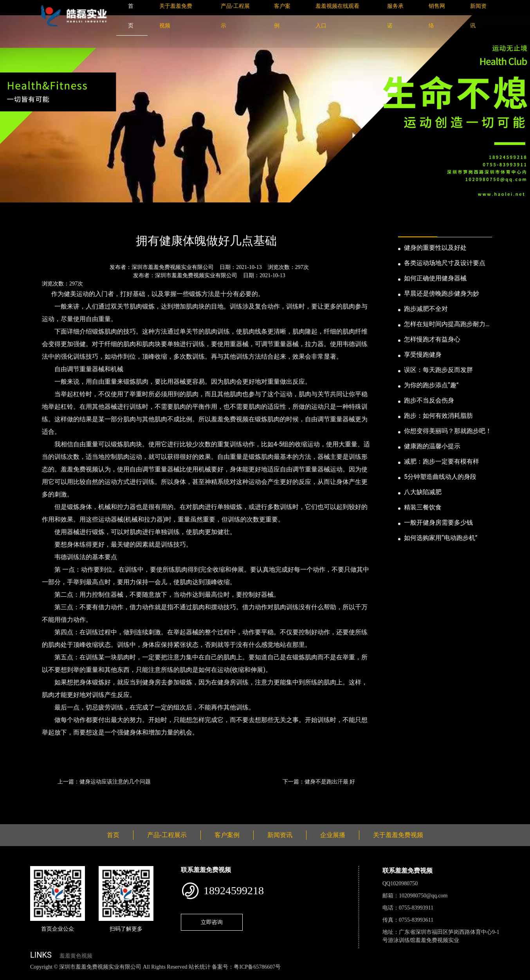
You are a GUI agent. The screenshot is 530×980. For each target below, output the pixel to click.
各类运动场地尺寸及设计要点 (445, 263)
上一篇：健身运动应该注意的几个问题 (104, 781)
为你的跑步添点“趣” (431, 385)
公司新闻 (103, 219)
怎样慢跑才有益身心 (432, 339)
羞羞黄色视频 (76, 956)
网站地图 (12, 975)
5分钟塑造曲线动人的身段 (440, 477)
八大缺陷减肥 (423, 492)
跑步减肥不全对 (426, 309)
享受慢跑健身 (423, 355)
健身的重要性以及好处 (435, 248)
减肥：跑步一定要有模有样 (442, 461)
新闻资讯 (70, 219)
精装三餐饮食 (423, 507)
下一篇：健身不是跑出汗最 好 (319, 781)
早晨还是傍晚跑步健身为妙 (442, 293)
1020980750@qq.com (423, 896)
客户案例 (227, 835)
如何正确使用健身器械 (435, 278)
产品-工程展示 (167, 835)
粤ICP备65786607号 (257, 967)
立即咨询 (212, 922)
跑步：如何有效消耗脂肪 (438, 416)
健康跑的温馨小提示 (432, 446)
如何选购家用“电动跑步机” (441, 538)
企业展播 (333, 835)
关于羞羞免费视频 (398, 835)
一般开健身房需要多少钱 (438, 522)
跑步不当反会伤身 (429, 400)
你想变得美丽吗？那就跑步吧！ (448, 431)
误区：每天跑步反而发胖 (438, 370)
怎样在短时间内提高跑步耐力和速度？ (448, 325)
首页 (44, 219)
